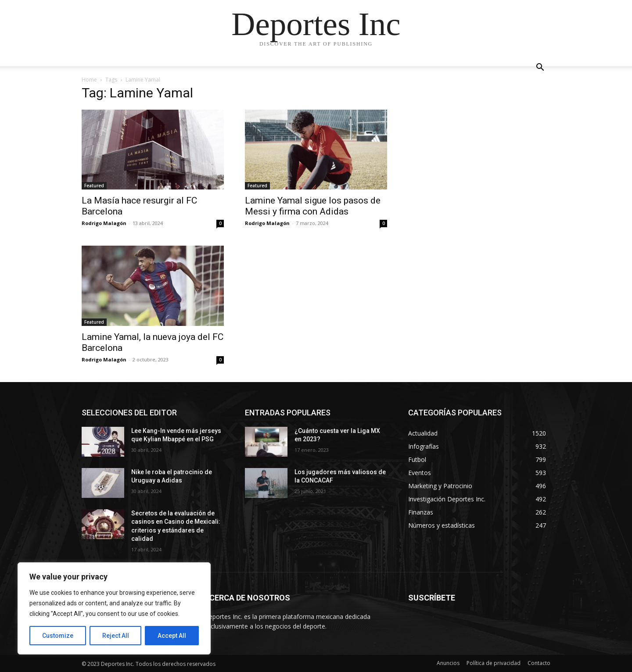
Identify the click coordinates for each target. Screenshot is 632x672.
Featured (94, 186)
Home (89, 80)
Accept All (172, 636)
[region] (114, 608)
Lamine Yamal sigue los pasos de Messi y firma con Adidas (313, 206)
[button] (540, 68)
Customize (58, 636)
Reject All (116, 636)
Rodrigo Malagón (104, 223)
